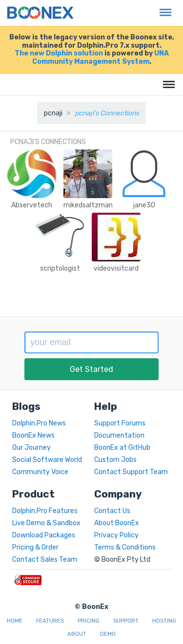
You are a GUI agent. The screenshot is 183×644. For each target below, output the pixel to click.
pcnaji (53, 113)
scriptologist (60, 268)
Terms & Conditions (125, 547)
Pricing (89, 621)
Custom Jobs (115, 460)
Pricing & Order (35, 547)
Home (15, 621)
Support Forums (120, 423)
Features (50, 621)
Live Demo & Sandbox (46, 523)
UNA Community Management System (101, 57)
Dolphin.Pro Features (45, 511)
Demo (108, 634)
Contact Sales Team (45, 560)
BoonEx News (33, 435)
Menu (163, 8)
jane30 (144, 205)
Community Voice (40, 472)
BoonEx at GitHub (122, 448)
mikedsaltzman (88, 205)
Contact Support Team (131, 472)
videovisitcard (116, 268)
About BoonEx (117, 523)
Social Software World (47, 460)
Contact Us (112, 511)
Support (126, 621)
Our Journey (31, 448)
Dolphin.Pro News (39, 423)
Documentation (119, 435)
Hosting (164, 621)
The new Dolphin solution (59, 53)
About (77, 634)
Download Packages (44, 535)
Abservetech (32, 205)
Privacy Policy (116, 535)
